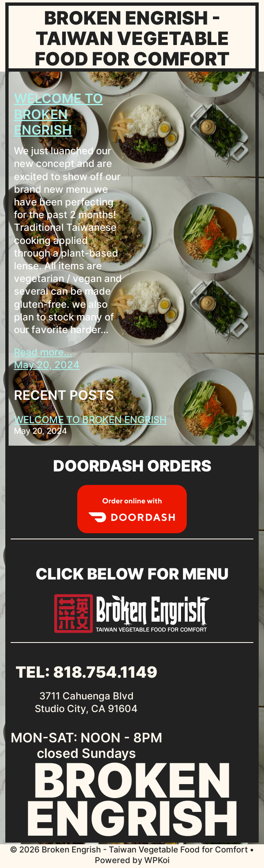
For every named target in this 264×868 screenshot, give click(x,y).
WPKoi (157, 860)
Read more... (43, 352)
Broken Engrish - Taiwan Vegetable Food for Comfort (132, 38)
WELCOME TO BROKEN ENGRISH (58, 114)
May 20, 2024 (47, 365)
